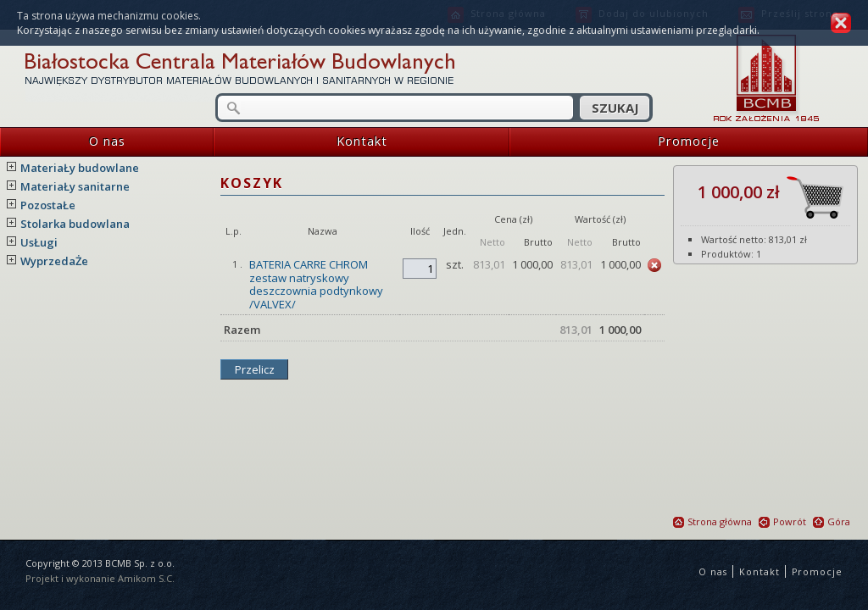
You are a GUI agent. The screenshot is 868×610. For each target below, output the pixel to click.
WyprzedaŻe (54, 261)
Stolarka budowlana (75, 224)
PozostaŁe (48, 205)
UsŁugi (39, 242)
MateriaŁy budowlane (80, 168)
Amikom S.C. (146, 578)
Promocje (615, 142)
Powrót (782, 521)
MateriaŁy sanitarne (75, 186)
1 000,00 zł (771, 197)
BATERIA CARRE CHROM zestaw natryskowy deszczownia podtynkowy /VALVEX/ (316, 284)
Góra (832, 521)
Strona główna (712, 521)
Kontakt (300, 142)
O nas (63, 142)
